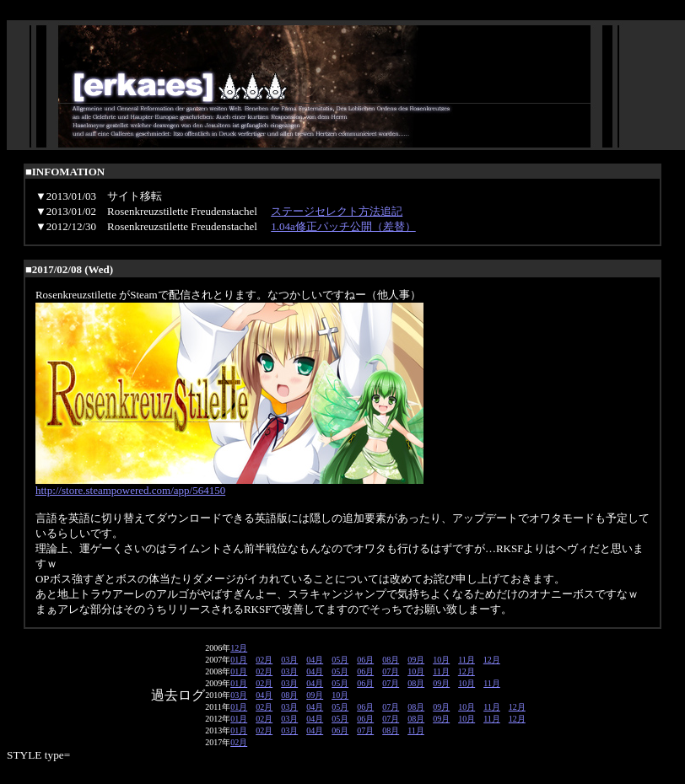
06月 (365, 660)
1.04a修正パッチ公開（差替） (343, 226)
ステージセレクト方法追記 (337, 211)
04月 (315, 660)
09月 (416, 660)
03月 (289, 660)
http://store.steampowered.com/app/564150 (130, 490)
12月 (239, 648)
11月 (467, 660)
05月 (340, 660)
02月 (264, 660)
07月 (391, 671)
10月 (441, 660)
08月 (391, 660)
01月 (239, 660)
